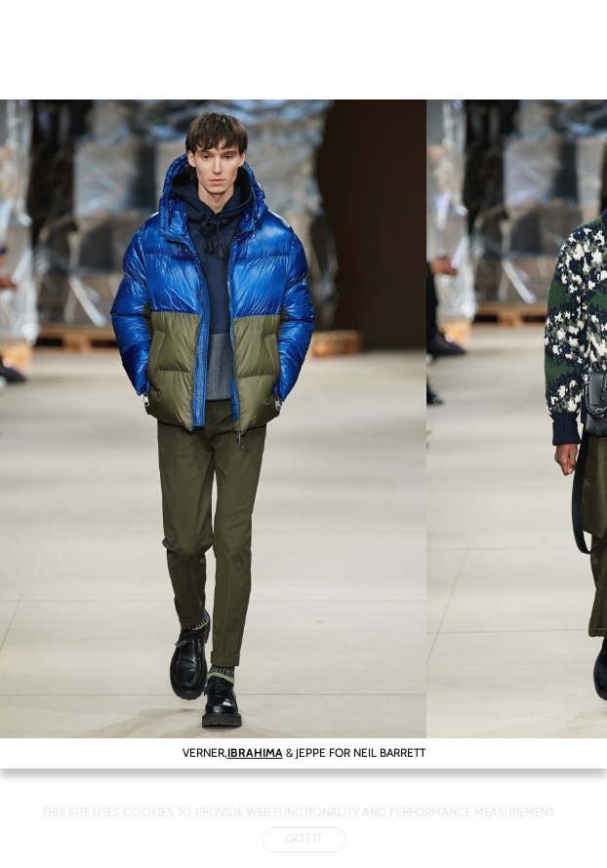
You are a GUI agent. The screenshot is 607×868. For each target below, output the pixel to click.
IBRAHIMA (255, 752)
